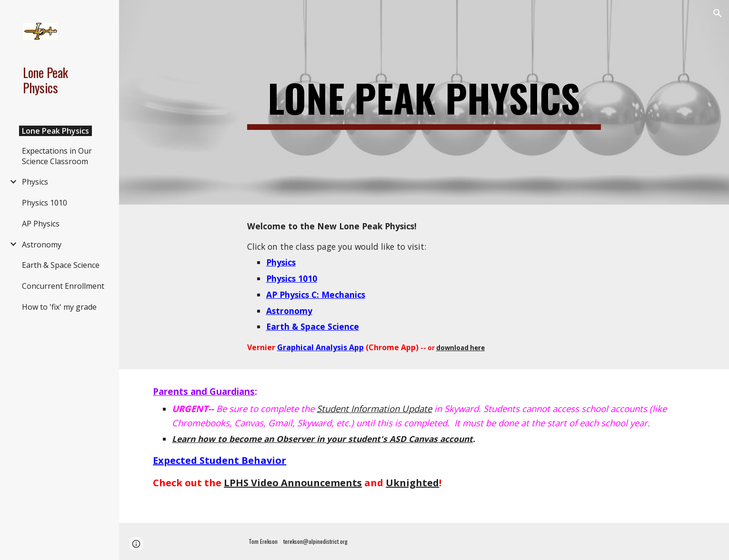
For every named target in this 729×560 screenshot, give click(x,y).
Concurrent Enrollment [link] (63, 286)
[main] (424, 102)
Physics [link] (35, 182)
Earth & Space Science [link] (61, 265)
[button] (718, 13)
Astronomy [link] (42, 245)
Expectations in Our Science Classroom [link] (57, 156)
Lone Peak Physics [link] (55, 131)
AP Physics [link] (41, 224)
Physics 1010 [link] (45, 203)
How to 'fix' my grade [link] (59, 307)
